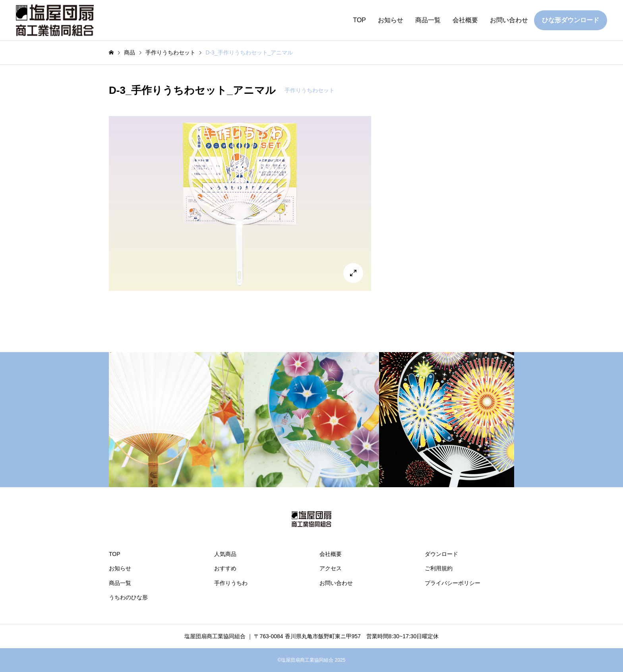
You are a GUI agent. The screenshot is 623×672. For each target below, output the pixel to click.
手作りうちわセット (310, 90)
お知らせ (391, 20)
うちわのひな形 (128, 597)
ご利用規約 (439, 568)
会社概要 (465, 20)
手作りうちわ (231, 583)
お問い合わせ (509, 20)
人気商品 (225, 554)
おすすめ (225, 568)
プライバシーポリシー (453, 583)
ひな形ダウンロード (571, 20)
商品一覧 (428, 20)
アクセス (331, 568)
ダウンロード (441, 554)
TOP (359, 20)
